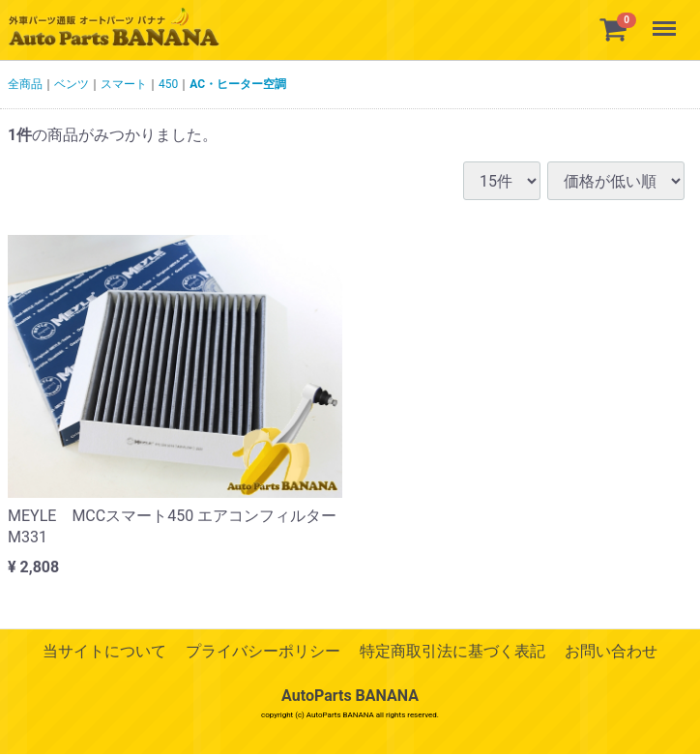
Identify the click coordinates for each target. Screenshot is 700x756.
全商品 (25, 84)
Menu (666, 19)
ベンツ (72, 84)
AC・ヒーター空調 (238, 84)
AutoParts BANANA (350, 697)
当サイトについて (104, 651)
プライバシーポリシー (263, 651)
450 (168, 84)
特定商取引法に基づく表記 (452, 651)
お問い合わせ (611, 651)
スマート (124, 84)
